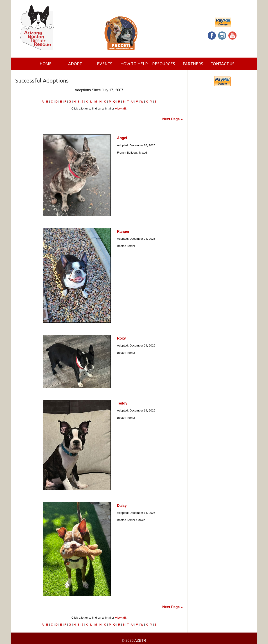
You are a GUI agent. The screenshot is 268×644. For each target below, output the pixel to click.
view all (120, 108)
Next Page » (172, 119)
